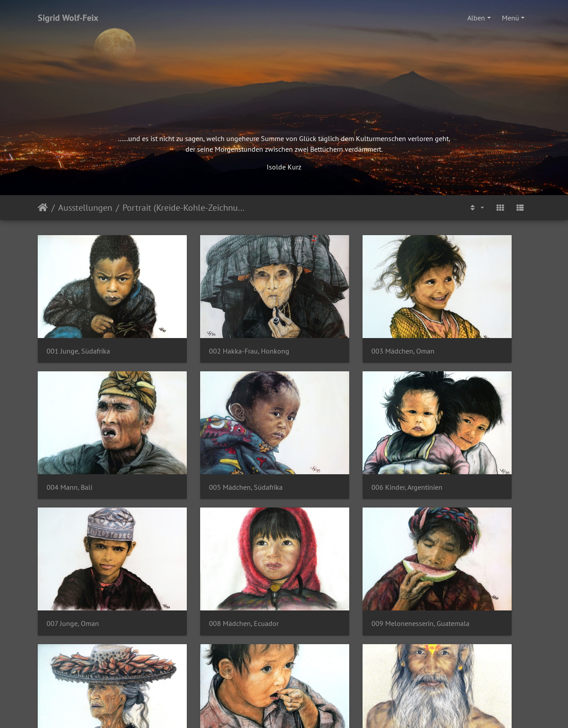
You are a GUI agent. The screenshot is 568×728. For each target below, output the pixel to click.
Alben (476, 18)
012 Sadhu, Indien (454, 549)
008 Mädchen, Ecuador (461, 438)
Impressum (245, 695)
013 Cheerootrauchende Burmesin (94, 661)
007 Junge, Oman (326, 438)
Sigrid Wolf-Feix (68, 18)
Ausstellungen (85, 208)
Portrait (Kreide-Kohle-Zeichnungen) (184, 208)
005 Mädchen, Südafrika (83, 438)
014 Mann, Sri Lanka (204, 661)
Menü (511, 18)
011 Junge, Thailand (330, 549)
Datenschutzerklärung (307, 695)
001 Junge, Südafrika (78, 326)
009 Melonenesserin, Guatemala (94, 549)
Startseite (43, 208)
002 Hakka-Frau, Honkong (213, 326)
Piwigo (302, 713)
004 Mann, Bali (449, 326)
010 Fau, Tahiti (195, 549)
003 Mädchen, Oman (331, 326)
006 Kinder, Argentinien (209, 438)
